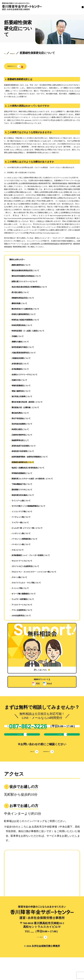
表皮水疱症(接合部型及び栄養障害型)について (29, 287)
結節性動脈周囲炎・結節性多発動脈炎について (30, 457)
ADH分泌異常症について (21, 616)
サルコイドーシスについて (22, 561)
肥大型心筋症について (20, 293)
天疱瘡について (18, 337)
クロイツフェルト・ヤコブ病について (26, 583)
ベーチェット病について (21, 518)
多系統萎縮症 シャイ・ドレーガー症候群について (31, 556)
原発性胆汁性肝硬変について (23, 452)
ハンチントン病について (21, 534)
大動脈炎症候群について (21, 359)
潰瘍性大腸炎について (20, 342)
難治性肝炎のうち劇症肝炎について (25, 309)
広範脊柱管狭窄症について (22, 435)
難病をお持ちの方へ (17, 260)
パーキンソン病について (21, 545)
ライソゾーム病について (21, 501)
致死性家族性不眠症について (23, 348)
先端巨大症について (19, 381)
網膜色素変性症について (21, 266)
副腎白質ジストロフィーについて (24, 282)
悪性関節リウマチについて (22, 490)
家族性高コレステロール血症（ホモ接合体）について (32, 479)
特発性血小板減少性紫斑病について (25, 320)
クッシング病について (20, 589)
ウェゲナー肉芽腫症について (23, 600)
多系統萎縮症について (20, 370)
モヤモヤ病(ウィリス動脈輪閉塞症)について (28, 507)
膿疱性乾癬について (19, 304)
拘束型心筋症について (20, 430)
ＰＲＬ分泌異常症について (22, 611)
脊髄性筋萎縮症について (21, 386)
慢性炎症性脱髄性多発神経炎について (26, 277)
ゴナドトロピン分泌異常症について (25, 567)
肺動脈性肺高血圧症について (23, 298)
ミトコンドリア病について (22, 512)
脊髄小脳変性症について (21, 391)
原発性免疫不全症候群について (24, 446)
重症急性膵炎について (20, 413)
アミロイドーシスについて (22, 605)
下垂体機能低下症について (22, 485)
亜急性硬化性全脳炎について (23, 496)
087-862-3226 (32, 952)
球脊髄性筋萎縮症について (22, 474)
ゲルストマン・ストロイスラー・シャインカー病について (34, 572)
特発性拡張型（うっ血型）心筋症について (28, 331)
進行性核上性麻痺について (22, 397)
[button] (32, 67)
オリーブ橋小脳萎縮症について (24, 594)
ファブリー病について (20, 523)
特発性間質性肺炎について (22, 326)
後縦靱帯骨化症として (20, 441)
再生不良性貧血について (21, 419)
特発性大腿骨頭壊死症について (24, 315)
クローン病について (19, 578)
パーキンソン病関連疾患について (24, 539)
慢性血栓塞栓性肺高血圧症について (25, 271)
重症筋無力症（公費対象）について (25, 408)
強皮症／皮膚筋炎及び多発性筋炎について (28, 468)
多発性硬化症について (20, 364)
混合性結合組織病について (22, 424)
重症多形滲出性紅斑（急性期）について (27, 402)
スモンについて (18, 550)
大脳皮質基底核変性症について (24, 353)
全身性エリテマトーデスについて (24, 375)
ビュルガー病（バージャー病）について (27, 528)
